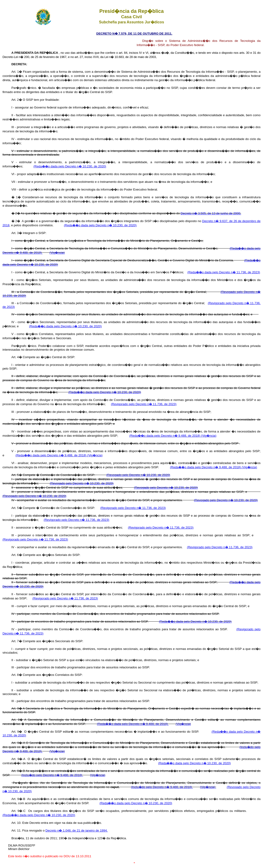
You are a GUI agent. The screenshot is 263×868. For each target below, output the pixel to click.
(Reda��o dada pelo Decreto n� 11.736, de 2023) (224, 272)
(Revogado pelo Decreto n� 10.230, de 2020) (138, 475)
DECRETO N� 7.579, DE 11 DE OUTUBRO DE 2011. (134, 34)
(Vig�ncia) (57, 253)
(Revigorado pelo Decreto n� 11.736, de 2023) (144, 404)
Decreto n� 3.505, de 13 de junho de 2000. (211, 213)
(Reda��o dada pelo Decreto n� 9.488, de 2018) (165, 436)
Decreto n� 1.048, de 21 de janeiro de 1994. (77, 830)
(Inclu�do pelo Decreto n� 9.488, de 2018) (52, 775)
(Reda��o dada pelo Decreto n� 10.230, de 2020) (70, 166)
